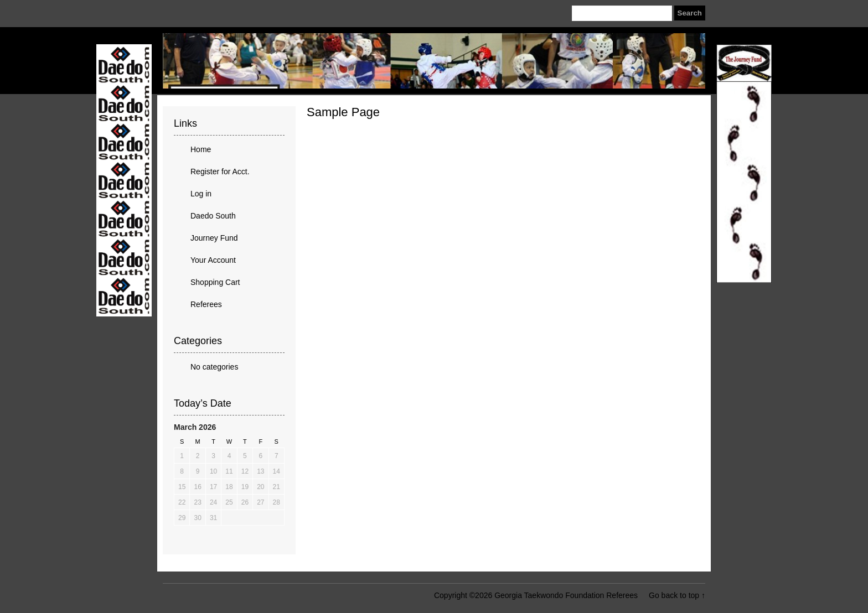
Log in (201, 194)
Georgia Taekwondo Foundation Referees (434, 61)
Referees (206, 304)
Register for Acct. (220, 172)
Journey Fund (214, 238)
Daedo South (213, 216)
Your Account (213, 260)
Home (201, 149)
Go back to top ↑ (677, 595)
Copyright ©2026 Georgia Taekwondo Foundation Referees (536, 595)
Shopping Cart (215, 282)
